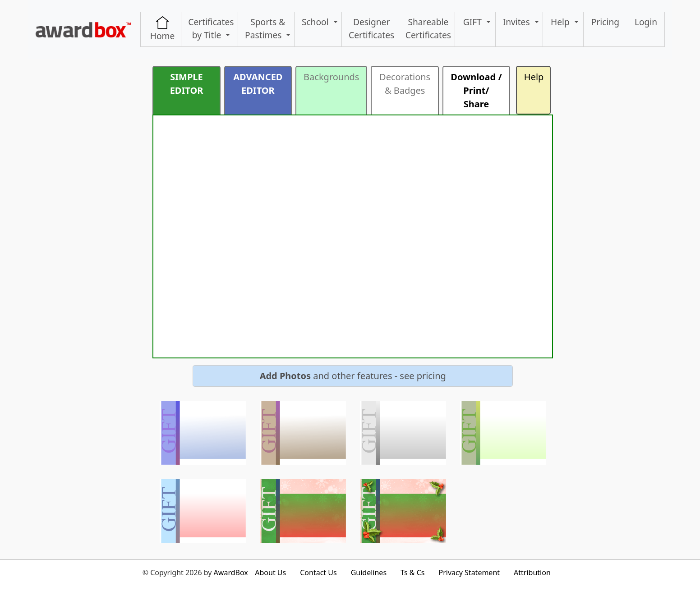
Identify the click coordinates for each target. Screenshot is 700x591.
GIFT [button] (474, 22)
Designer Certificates (371, 28)
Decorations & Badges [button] (405, 84)
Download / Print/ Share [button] (476, 90)
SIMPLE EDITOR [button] (187, 84)
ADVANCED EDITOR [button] (258, 84)
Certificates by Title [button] (211, 28)
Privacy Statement (470, 573)
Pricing (605, 22)
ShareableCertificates (428, 28)
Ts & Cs (412, 573)
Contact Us (318, 573)
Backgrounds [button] (331, 77)
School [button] (316, 22)
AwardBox (231, 573)
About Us (270, 573)
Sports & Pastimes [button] (265, 28)
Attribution (532, 573)
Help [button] (561, 22)
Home (163, 29)
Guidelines (369, 573)
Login (646, 22)
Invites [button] (518, 22)
